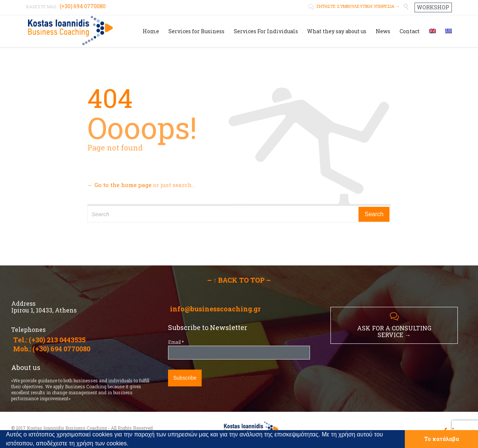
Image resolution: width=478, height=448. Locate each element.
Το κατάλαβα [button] (442, 439)
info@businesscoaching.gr (215, 309)
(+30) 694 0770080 (61, 349)
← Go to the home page (119, 185)
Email (176, 342)
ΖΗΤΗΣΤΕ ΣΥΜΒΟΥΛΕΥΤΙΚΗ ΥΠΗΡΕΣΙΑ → (354, 6)
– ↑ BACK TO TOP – (239, 280)
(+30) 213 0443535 (57, 340)
